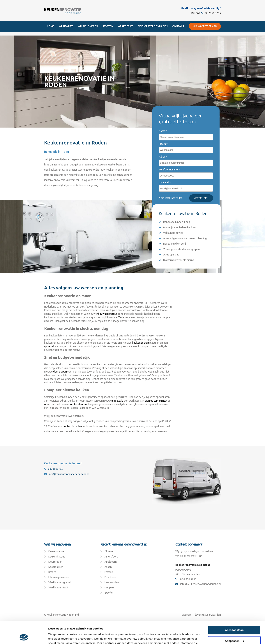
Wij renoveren (88, 26)
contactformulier (73, 426)
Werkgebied (126, 26)
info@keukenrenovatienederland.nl (67, 474)
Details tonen (57, 637)
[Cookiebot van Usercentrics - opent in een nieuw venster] (24, 637)
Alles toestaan (234, 609)
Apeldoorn (111, 562)
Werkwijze (66, 26)
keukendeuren (141, 343)
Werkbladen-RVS (58, 587)
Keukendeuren (57, 551)
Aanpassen (234, 620)
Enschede (110, 577)
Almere (109, 551)
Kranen (52, 572)
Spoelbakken (56, 567)
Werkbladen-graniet (60, 582)
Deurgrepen (55, 562)
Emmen (109, 572)
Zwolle (109, 593)
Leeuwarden (112, 582)
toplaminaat (161, 401)
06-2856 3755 (211, 13)
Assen (108, 567)
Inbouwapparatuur (59, 577)
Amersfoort (111, 557)
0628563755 (53, 469)
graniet (149, 401)
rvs (46, 404)
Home (51, 26)
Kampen (109, 587)
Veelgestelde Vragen (153, 26)
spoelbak (49, 346)
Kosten (108, 26)
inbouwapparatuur (107, 314)
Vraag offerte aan (205, 26)
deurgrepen (60, 372)
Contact (178, 26)
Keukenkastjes (57, 557)
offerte (120, 317)
